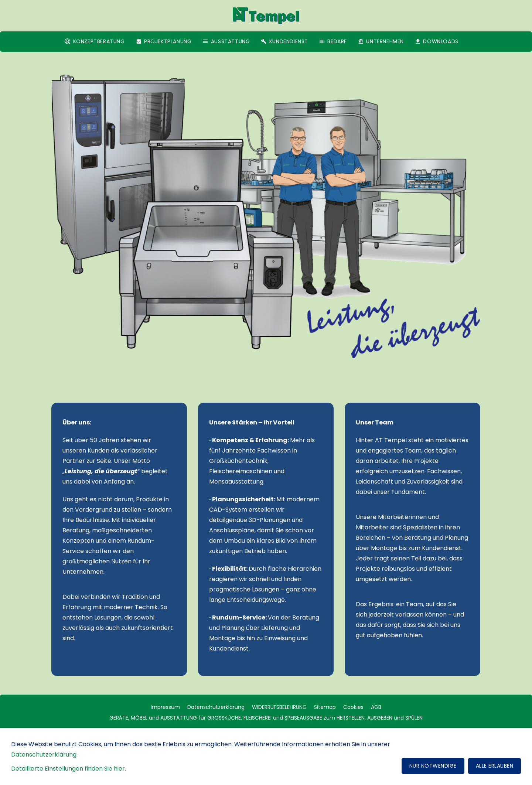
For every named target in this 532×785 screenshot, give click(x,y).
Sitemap (325, 707)
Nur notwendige (433, 767)
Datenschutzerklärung (216, 707)
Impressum (165, 707)
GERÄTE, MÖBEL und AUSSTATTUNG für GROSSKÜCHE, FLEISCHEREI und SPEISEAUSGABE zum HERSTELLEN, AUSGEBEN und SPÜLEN (266, 718)
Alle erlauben (495, 767)
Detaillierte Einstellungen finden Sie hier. (69, 770)
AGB (376, 707)
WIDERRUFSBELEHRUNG (279, 707)
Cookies (353, 707)
